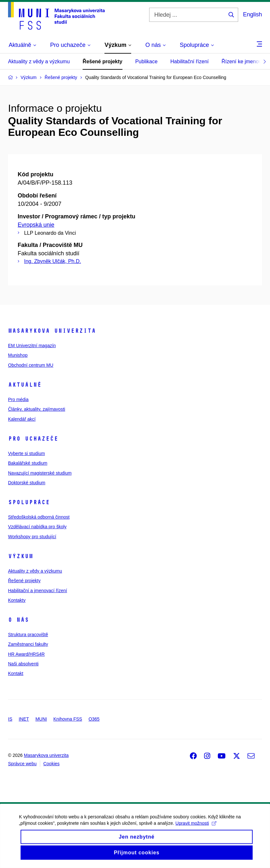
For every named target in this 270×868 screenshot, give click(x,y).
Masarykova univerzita (52, 331)
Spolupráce (29, 502)
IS (10, 719)
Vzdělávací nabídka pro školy (37, 527)
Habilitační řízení (189, 61)
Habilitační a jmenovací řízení (38, 591)
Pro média (18, 399)
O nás (18, 620)
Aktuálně (25, 385)
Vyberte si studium (27, 453)
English (252, 14)
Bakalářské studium (28, 463)
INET (24, 719)
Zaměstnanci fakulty (28, 644)
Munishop (18, 355)
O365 (94, 719)
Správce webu (22, 764)
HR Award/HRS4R (26, 654)
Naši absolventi (23, 664)
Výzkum (21, 556)
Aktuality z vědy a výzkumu (39, 61)
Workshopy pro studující (32, 537)
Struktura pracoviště (28, 635)
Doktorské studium (27, 483)
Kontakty (17, 600)
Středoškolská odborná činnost (39, 517)
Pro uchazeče (33, 439)
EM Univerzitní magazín (32, 346)
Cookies (52, 764)
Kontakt (16, 673)
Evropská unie (36, 225)
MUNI (41, 719)
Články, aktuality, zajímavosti (37, 409)
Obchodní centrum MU (31, 365)
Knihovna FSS (68, 719)
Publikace (146, 61)
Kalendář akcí (22, 419)
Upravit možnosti (196, 829)
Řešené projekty (103, 61)
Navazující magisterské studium (40, 473)
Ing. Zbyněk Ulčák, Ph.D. (53, 261)
